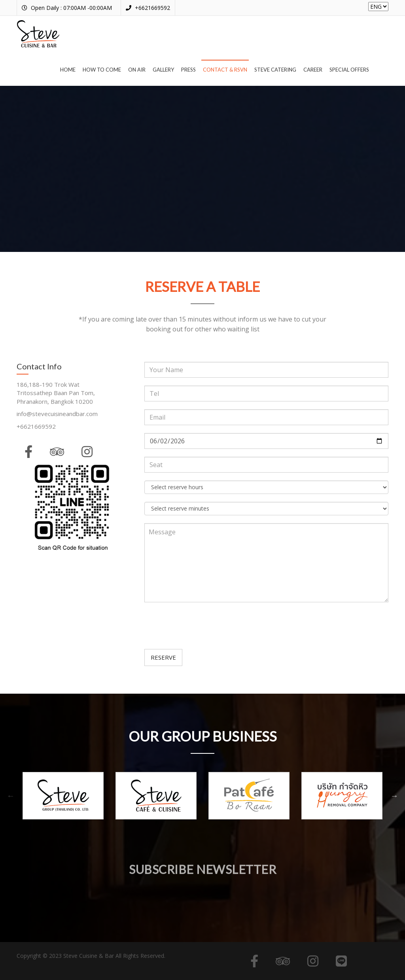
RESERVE (163, 657)
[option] (63, 796)
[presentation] (204, 626)
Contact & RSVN (225, 70)
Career (313, 70)
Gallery (163, 70)
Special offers (349, 70)
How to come (102, 70)
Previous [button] (11, 796)
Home (68, 70)
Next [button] (394, 796)
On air (137, 70)
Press (188, 70)
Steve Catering (275, 70)
